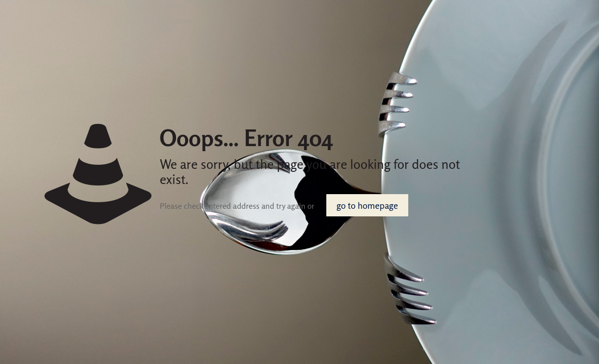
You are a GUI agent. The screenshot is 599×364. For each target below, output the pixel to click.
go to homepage (367, 205)
